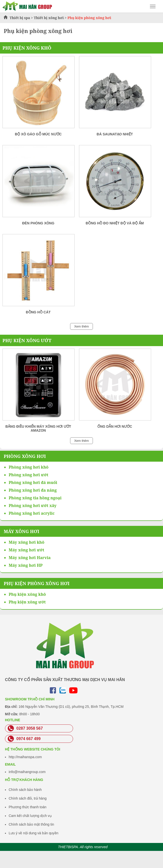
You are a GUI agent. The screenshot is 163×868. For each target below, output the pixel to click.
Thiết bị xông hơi (49, 18)
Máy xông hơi (21, 531)
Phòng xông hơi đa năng (33, 490)
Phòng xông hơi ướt (28, 475)
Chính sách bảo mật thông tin (31, 824)
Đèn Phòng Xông (38, 223)
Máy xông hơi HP (26, 565)
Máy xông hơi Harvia (30, 558)
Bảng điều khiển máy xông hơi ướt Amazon (38, 428)
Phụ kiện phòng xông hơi (37, 583)
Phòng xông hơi (25, 456)
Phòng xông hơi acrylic (32, 513)
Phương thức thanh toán (27, 807)
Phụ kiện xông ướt (27, 340)
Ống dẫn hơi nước (115, 426)
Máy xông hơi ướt (27, 550)
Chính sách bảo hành (25, 790)
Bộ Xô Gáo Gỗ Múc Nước (38, 134)
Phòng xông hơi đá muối (33, 482)
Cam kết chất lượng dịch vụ (30, 816)
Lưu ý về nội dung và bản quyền (34, 833)
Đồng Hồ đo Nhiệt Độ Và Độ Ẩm (115, 223)
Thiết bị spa (20, 18)
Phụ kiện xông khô (27, 48)
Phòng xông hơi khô (29, 467)
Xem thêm (81, 326)
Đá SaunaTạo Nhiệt (115, 134)
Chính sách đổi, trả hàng (28, 798)
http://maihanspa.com (25, 757)
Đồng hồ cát (38, 312)
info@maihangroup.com (27, 772)
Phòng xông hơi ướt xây (33, 506)
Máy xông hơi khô (27, 542)
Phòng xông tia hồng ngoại (35, 498)
